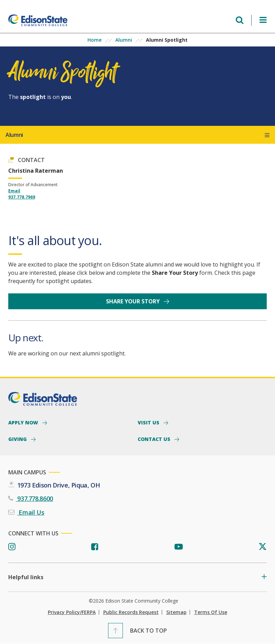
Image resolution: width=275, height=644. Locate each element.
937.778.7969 (22, 197)
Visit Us (149, 422)
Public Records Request (131, 612)
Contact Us (155, 439)
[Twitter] (263, 547)
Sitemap (176, 612)
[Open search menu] (240, 20)
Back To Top (149, 631)
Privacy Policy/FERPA (72, 612)
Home (94, 40)
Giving (18, 439)
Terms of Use (211, 612)
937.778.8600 (34, 499)
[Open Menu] (263, 20)
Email (14, 191)
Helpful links (26, 577)
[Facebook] (95, 547)
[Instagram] (12, 547)
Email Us (31, 512)
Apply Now (24, 422)
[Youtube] (179, 547)
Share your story (134, 301)
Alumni (124, 40)
